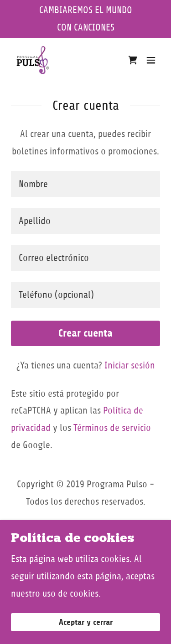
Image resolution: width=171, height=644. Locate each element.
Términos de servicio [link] (112, 428)
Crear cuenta (85, 333)
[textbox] (85, 184)
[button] (151, 60)
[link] (33, 60)
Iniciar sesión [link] (130, 365)
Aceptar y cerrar (86, 622)
